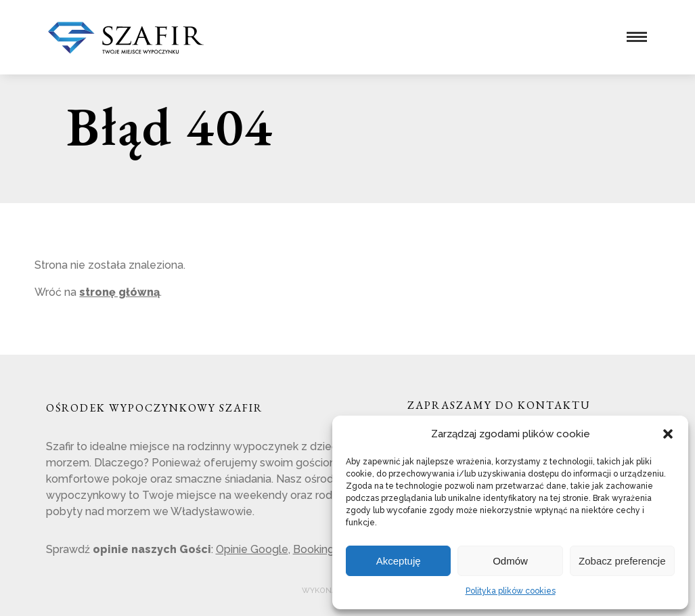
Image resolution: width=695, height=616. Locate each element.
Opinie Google (252, 549)
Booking (314, 549)
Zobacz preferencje (622, 561)
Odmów (510, 561)
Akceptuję (399, 561)
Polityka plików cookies (511, 591)
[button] (668, 434)
